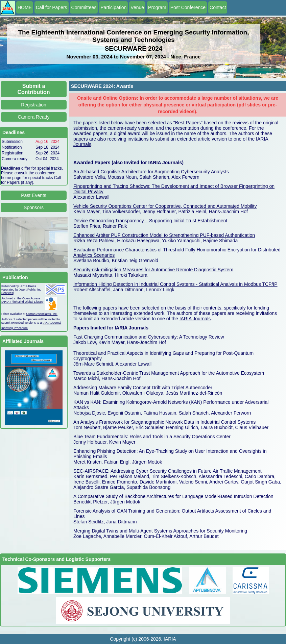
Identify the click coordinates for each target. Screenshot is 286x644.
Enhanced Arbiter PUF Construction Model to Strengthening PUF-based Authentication (164, 235)
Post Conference (188, 7)
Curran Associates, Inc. (42, 314)
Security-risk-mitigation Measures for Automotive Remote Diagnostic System (153, 270)
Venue (137, 7)
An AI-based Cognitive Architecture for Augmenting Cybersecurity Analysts (151, 172)
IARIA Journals (195, 319)
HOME (25, 7)
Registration (34, 105)
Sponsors (34, 207)
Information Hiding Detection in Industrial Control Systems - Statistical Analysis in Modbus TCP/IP (175, 284)
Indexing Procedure (15, 328)
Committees (84, 7)
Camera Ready (33, 117)
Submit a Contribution (34, 89)
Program (157, 7)
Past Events (34, 195)
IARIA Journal (52, 323)
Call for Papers (52, 7)
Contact (218, 7)
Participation (113, 7)
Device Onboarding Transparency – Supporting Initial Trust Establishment (150, 221)
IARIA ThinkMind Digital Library (22, 302)
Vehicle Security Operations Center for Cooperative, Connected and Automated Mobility (165, 206)
